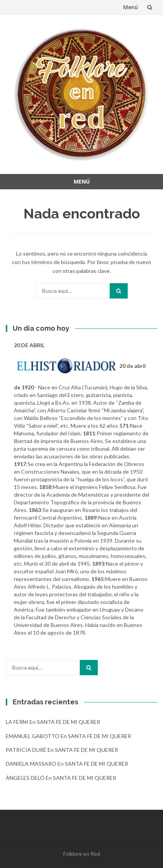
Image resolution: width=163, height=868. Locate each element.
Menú (131, 7)
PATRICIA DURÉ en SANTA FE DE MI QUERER (62, 750)
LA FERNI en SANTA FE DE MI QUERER (53, 722)
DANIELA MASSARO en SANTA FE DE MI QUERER (67, 764)
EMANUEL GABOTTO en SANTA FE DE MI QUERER (68, 736)
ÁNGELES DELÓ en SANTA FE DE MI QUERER (61, 778)
